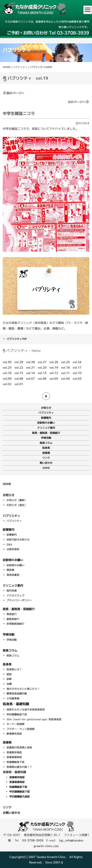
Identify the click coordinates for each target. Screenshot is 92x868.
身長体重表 (13, 575)
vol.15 (19, 373)
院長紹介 (12, 614)
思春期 (46, 453)
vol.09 (7, 379)
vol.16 (7, 373)
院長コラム (46, 443)
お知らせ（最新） (17, 500)
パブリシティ (20, 67)
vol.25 (65, 362)
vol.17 (77, 367)
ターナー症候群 (15, 724)
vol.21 (30, 367)
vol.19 (54, 367)
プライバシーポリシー (19, 600)
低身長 (46, 448)
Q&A (9, 544)
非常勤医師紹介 (15, 624)
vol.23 (7, 367)
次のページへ (78, 102)
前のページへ (14, 93)
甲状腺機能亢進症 (19, 796)
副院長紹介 (13, 619)
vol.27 (42, 362)
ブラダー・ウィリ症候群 (21, 729)
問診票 (10, 570)
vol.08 (19, 379)
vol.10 (77, 373)
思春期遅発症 (14, 757)
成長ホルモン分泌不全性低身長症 (26, 709)
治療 (9, 684)
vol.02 (7, 384)
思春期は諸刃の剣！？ (19, 767)
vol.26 (54, 362)
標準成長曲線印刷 (17, 693)
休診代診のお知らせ (18, 540)
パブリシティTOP (17, 339)
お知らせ (46, 408)
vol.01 (19, 384)
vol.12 (54, 373)
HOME (7, 67)
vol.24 (77, 362)
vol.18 (65, 367)
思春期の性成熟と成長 (19, 747)
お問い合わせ (11, 813)
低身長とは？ (14, 669)
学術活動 (46, 438)
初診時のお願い (46, 423)
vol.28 (30, 362)
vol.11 (65, 373)
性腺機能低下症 (15, 762)
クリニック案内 (46, 428)
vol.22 (19, 367)
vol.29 (19, 362)
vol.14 (30, 373)
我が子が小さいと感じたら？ (23, 689)
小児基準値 (13, 698)
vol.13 (42, 373)
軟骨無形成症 (14, 734)
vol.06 (42, 379)
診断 (9, 679)
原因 (9, 674)
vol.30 (7, 362)
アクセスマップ (15, 595)
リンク (46, 458)
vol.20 (42, 367)
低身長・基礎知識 (16, 704)
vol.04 (65, 379)
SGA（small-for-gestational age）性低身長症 (34, 719)
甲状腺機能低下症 (17, 714)
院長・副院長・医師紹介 (46, 433)
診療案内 (46, 418)
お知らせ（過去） (17, 505)
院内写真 (12, 591)
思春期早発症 (14, 752)
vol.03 (77, 379)
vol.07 (30, 379)
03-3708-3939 (33, 840)
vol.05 (54, 379)
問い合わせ (46, 463)
